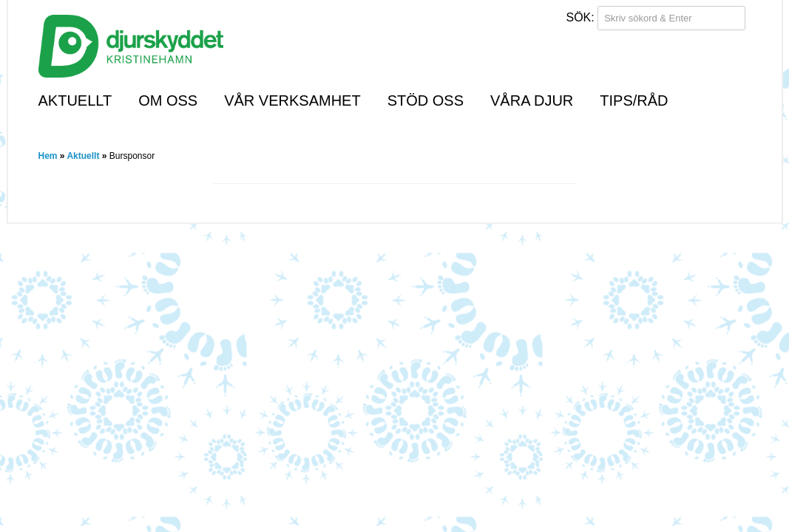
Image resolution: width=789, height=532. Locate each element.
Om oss (168, 100)
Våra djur (532, 100)
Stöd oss (426, 100)
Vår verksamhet (292, 100)
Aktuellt (75, 100)
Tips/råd (634, 100)
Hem (48, 156)
